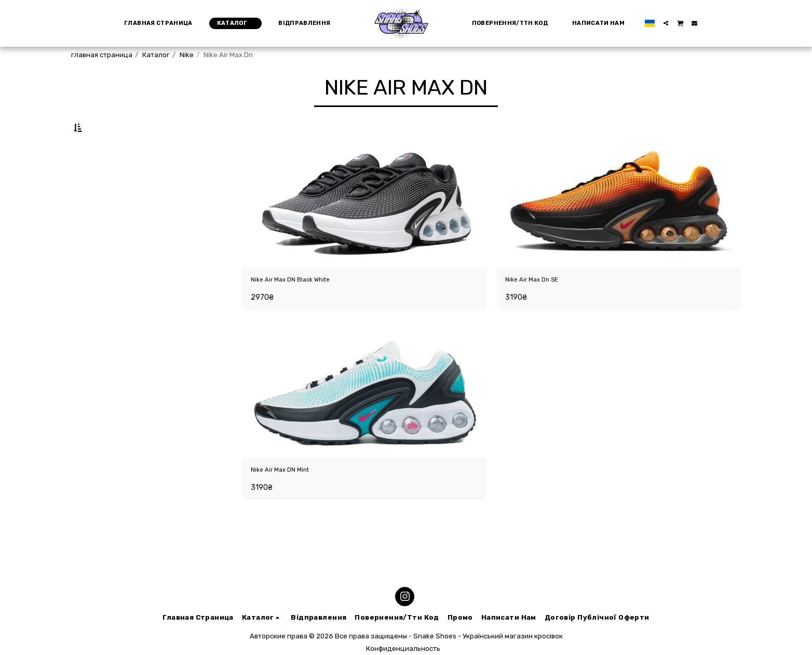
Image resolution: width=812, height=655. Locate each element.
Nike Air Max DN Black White (306, 307)
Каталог (156, 55)
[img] (364, 224)
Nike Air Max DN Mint (291, 501)
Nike (187, 55)
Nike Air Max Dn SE (542, 307)
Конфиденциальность (403, 649)
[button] (661, 23)
